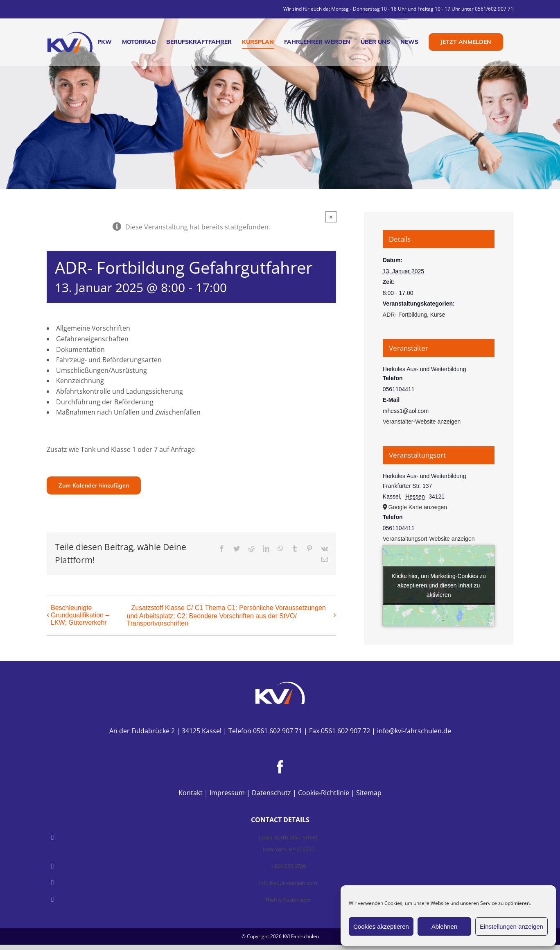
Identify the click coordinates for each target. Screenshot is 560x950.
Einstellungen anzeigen (511, 926)
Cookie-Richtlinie (324, 793)
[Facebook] (280, 767)
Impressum (227, 793)
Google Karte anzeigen (418, 507)
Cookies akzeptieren (381, 926)
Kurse (438, 315)
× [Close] (331, 217)
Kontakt (191, 793)
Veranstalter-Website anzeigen (422, 422)
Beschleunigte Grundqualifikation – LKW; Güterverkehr (80, 615)
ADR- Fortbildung (405, 315)
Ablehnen (444, 926)
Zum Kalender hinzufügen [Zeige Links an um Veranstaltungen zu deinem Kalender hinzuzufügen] (94, 485)
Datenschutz (271, 793)
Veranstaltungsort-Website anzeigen (429, 539)
